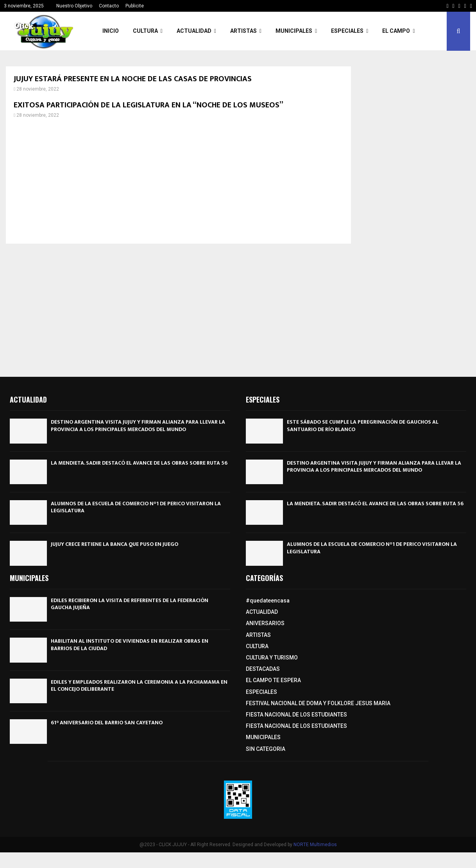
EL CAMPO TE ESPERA (273, 680)
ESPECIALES (347, 31)
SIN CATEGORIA (266, 749)
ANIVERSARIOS (265, 623)
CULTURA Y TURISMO (272, 658)
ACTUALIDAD (194, 31)
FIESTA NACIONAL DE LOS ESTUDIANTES (296, 715)
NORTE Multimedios (315, 845)
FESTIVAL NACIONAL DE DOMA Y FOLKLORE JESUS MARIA (318, 703)
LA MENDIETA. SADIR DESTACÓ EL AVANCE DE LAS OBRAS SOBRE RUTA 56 (139, 463)
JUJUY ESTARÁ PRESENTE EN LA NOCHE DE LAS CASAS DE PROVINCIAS (133, 79)
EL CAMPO (396, 31)
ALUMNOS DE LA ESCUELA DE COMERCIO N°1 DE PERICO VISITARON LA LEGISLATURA (136, 507)
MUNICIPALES (294, 31)
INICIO (111, 31)
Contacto (109, 6)
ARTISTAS (243, 31)
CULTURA (145, 31)
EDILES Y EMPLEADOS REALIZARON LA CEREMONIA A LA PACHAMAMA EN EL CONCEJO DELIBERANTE (139, 685)
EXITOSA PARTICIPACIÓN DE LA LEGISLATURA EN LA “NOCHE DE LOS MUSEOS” (149, 105)
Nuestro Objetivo (74, 6)
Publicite (135, 6)
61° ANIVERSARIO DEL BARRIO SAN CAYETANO (107, 723)
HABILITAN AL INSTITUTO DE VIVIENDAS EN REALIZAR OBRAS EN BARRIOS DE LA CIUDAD (130, 644)
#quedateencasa (268, 601)
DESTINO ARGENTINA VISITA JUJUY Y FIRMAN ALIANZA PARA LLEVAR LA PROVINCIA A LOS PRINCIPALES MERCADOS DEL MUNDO (138, 425)
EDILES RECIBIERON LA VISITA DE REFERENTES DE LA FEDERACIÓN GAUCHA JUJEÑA (130, 604)
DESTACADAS (263, 669)
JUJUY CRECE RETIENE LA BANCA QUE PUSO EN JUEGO (115, 544)
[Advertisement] (178, 181)
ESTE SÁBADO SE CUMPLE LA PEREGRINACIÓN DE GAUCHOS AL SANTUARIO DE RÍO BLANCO (363, 425)
